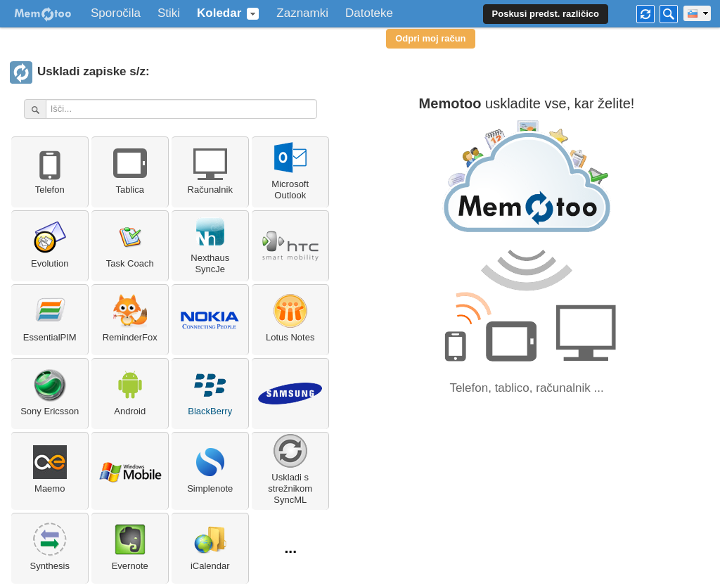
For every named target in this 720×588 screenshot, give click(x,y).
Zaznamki (302, 13)
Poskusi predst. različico (546, 14)
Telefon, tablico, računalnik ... (526, 388)
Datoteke (369, 13)
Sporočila (116, 13)
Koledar (219, 13)
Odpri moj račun (430, 38)
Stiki (169, 13)
